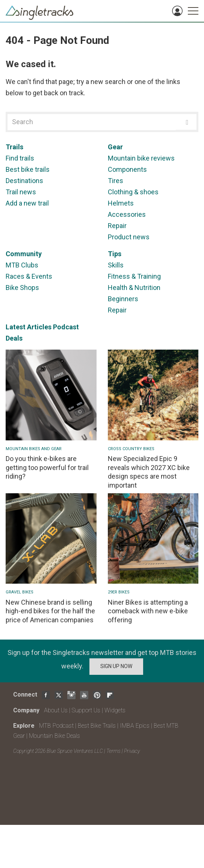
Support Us (86, 710)
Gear (115, 147)
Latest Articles (29, 327)
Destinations (24, 181)
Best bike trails (28, 169)
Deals (14, 338)
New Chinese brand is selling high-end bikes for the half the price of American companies (50, 611)
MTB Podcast (56, 726)
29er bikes (119, 592)
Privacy (132, 751)
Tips (115, 254)
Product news (129, 237)
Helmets (121, 203)
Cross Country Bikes (131, 449)
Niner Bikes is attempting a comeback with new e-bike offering (148, 611)
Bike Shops (22, 288)
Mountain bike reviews (141, 158)
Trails (14, 147)
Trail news (21, 192)
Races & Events (29, 276)
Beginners (123, 299)
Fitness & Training (134, 276)
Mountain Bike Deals (54, 736)
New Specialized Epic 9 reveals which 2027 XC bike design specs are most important (149, 472)
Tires (116, 181)
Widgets (115, 710)
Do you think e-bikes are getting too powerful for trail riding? (47, 467)
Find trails (20, 158)
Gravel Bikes (20, 592)
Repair (117, 226)
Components (127, 169)
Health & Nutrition (134, 288)
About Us (56, 710)
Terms (113, 751)
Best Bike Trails (97, 726)
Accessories (127, 214)
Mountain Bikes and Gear (34, 449)
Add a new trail (27, 203)
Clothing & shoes (133, 192)
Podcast (66, 327)
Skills (116, 265)
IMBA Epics (135, 726)
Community (24, 254)
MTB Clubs (22, 265)
